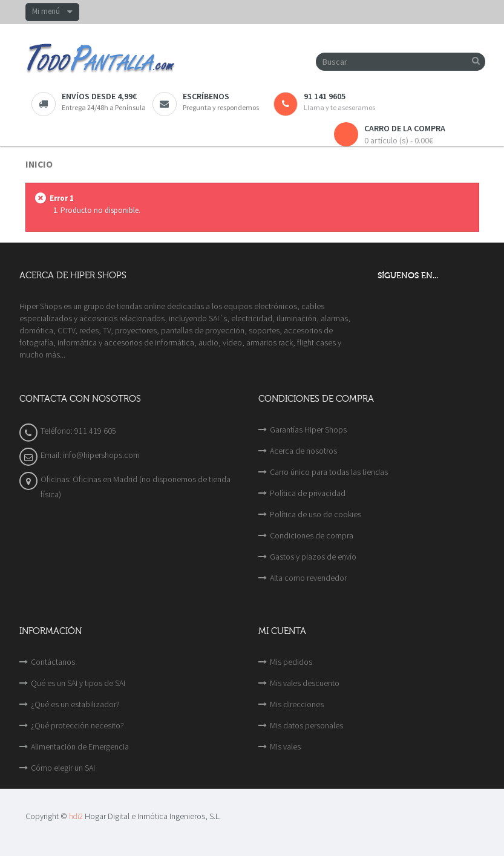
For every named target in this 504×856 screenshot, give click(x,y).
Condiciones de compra (312, 535)
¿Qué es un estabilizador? (75, 704)
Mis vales (285, 747)
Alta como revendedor (308, 578)
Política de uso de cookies (316, 514)
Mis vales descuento (305, 683)
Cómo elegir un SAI (63, 768)
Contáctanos (53, 662)
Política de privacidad (308, 493)
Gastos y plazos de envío (313, 557)
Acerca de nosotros (303, 451)
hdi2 (76, 816)
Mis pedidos (291, 662)
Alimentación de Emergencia (80, 747)
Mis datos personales (306, 725)
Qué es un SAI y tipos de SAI (78, 683)
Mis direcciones (297, 704)
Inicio (39, 164)
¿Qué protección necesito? (77, 725)
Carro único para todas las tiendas (329, 472)
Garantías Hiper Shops (308, 430)
